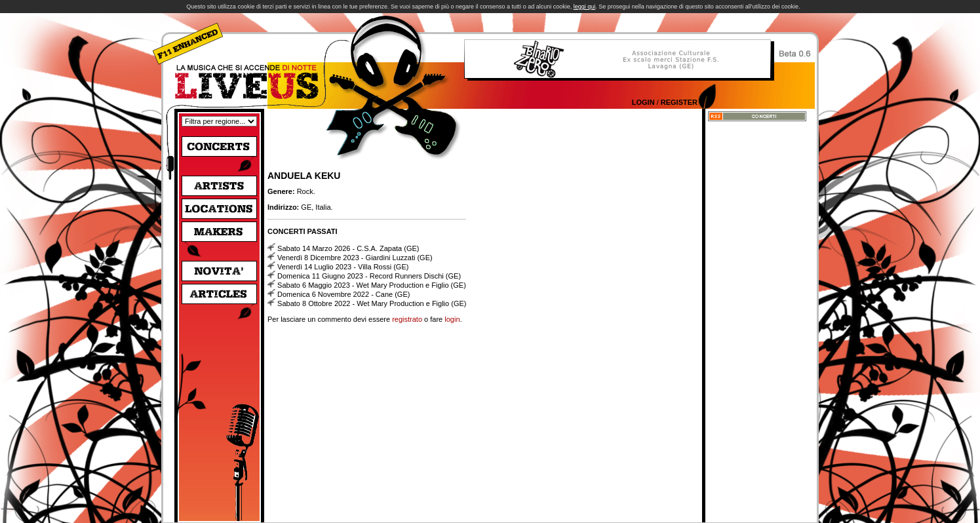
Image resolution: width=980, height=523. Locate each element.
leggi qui (585, 7)
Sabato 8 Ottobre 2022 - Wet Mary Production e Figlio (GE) (372, 303)
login (452, 319)
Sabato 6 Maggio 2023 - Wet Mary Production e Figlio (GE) (372, 285)
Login (643, 102)
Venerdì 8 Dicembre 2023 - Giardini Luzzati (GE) (355, 258)
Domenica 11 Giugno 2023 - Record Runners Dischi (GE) (369, 276)
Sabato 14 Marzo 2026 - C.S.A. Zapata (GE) (348, 248)
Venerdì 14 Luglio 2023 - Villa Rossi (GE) (343, 267)
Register (679, 102)
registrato (407, 319)
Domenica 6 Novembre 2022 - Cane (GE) (343, 294)
